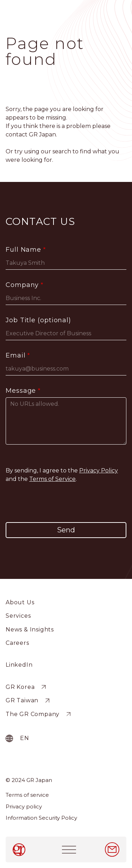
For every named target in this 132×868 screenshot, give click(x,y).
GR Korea (20, 687)
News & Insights (30, 629)
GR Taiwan (22, 701)
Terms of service (27, 795)
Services (18, 616)
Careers (17, 643)
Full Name (23, 250)
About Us (20, 602)
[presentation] (66, 503)
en (25, 738)
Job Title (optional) (38, 320)
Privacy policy (24, 806)
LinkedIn (19, 665)
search (62, 151)
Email (16, 355)
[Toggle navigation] (69, 849)
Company (22, 285)
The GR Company (33, 714)
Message (21, 391)
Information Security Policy (41, 818)
